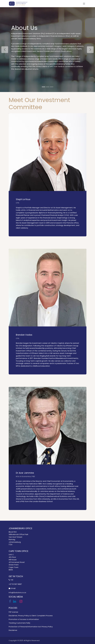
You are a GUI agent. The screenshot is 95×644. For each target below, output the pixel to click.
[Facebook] (10, 601)
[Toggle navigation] (84, 4)
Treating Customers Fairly (19, 623)
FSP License (13, 612)
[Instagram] (21, 601)
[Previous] (5, 50)
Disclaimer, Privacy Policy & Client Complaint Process (31, 616)
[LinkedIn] (15, 601)
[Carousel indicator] (43, 87)
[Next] (90, 50)
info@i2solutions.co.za (17, 593)
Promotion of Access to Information (24, 619)
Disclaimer (13, 630)
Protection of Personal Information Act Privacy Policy (31, 627)
